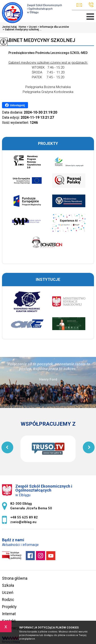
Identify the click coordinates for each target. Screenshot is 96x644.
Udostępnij (15, 105)
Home (22, 27)
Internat (9, 614)
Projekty (9, 607)
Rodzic (8, 600)
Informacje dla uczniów (53, 27)
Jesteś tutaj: (10, 27)
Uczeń (31, 27)
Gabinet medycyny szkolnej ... (22, 30)
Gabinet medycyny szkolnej (39, 40)
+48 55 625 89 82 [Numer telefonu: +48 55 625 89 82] (24, 517)
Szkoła (8, 585)
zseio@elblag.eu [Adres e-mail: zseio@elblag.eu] (23, 522)
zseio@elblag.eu (79, 5)
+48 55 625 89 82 (91, 5)
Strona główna (15, 578)
